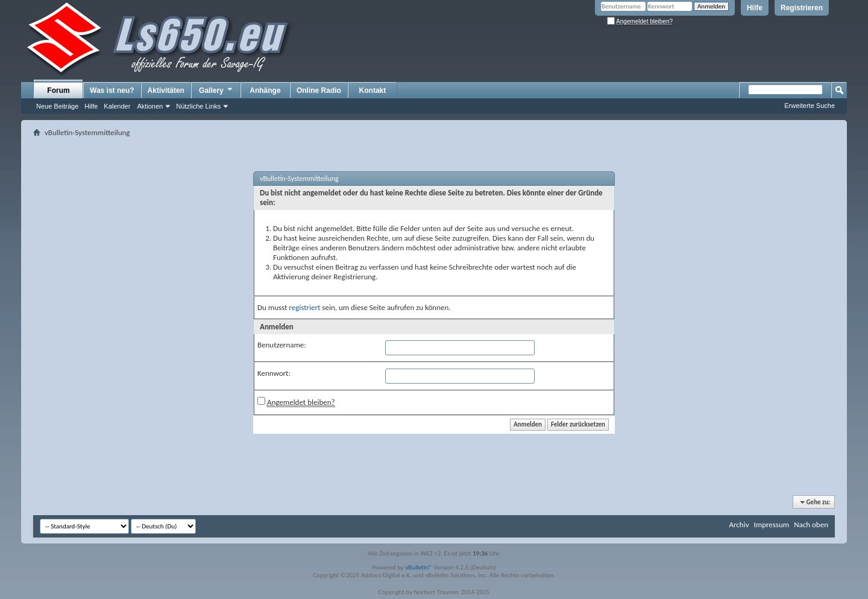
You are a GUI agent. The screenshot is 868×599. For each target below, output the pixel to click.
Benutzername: (282, 345)
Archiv (739, 525)
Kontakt (373, 90)
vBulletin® (419, 567)
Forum (58, 90)
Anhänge (265, 90)
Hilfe (755, 8)
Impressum (771, 525)
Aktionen (150, 106)
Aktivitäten (166, 90)
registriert (304, 307)
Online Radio (319, 90)
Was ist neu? (112, 90)
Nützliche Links (198, 106)
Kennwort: (274, 373)
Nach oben (811, 525)
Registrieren (802, 8)
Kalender (117, 106)
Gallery (216, 90)
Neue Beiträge (57, 106)
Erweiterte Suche (810, 106)
